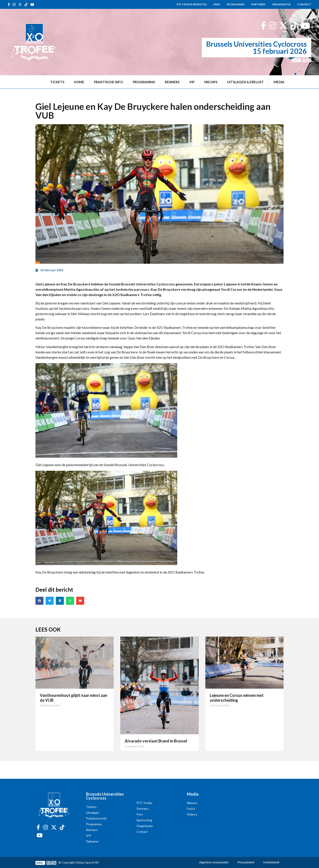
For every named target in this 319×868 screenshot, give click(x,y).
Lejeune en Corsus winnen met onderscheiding (237, 698)
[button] (39, 601)
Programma (144, 82)
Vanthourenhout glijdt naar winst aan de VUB (74, 698)
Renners (172, 82)
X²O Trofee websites (192, 4)
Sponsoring (236, 4)
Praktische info (108, 82)
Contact (304, 4)
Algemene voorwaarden (214, 862)
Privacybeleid (246, 862)
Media (279, 82)
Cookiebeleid (271, 862)
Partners (258, 4)
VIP (192, 82)
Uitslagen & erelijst (245, 82)
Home (79, 82)
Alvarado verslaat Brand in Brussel (156, 741)
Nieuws (211, 82)
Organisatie (281, 4)
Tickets (57, 82)
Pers (217, 4)
